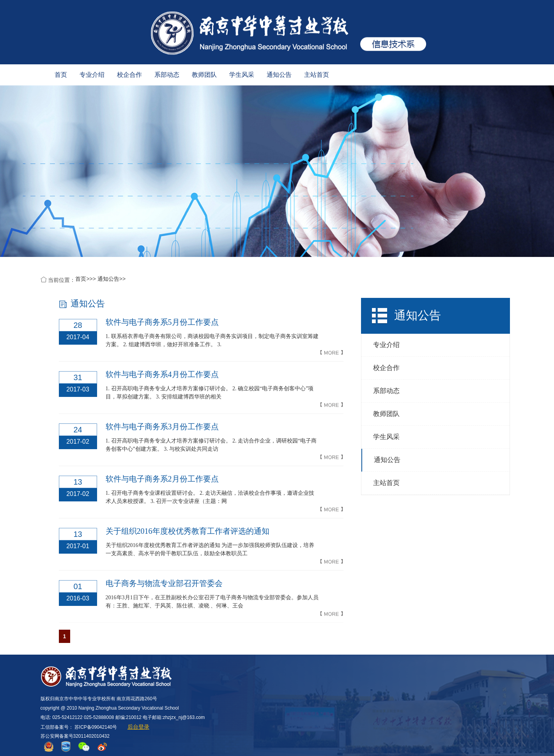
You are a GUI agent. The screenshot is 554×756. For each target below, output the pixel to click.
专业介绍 (92, 75)
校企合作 (129, 75)
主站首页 (317, 75)
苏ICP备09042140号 (96, 727)
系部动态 (167, 75)
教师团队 (204, 75)
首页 (61, 75)
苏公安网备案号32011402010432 (75, 736)
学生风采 (242, 75)
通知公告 (279, 75)
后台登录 (138, 727)
